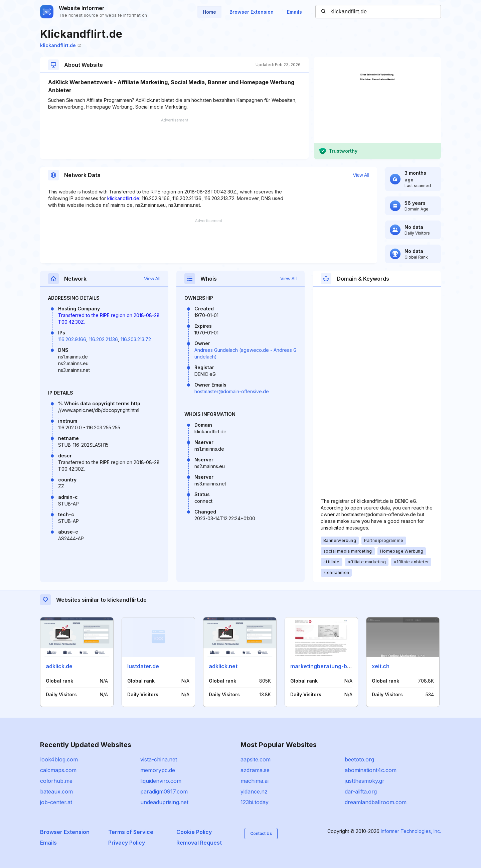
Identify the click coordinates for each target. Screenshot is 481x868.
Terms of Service (131, 832)
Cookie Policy (194, 832)
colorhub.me (56, 781)
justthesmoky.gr (365, 781)
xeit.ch (381, 666)
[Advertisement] (174, 139)
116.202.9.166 (72, 339)
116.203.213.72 (136, 339)
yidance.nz (254, 791)
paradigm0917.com (164, 791)
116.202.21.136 (103, 339)
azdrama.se (255, 770)
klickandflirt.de (60, 45)
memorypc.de (158, 770)
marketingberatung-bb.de (324, 666)
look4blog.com (59, 759)
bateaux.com (56, 791)
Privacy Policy (127, 843)
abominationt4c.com (371, 770)
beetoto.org (359, 759)
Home (209, 12)
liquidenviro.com (161, 781)
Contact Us (261, 833)
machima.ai (255, 781)
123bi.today (255, 802)
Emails (294, 12)
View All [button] (361, 175)
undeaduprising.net (164, 802)
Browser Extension (252, 12)
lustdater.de (143, 666)
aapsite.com (256, 759)
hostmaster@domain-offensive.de (232, 391)
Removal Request (199, 843)
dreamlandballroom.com (376, 802)
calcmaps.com (58, 770)
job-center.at (56, 802)
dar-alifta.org (361, 791)
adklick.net (223, 666)
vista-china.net (159, 759)
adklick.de (59, 666)
